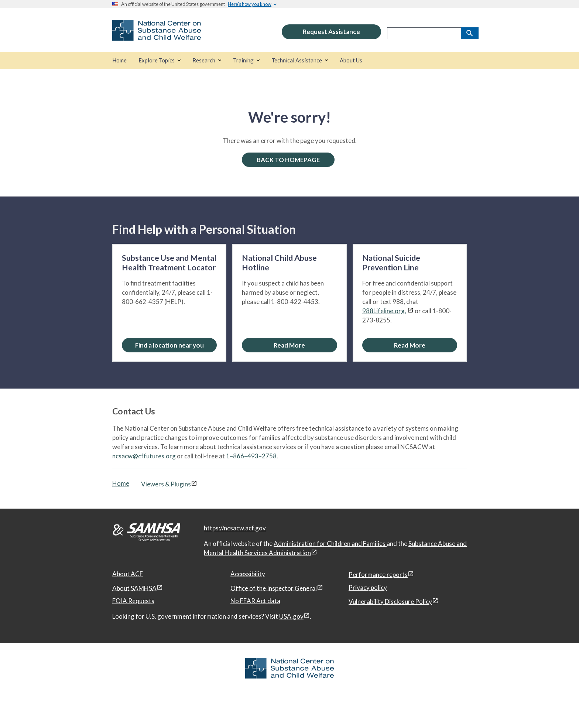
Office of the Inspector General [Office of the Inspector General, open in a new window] (274, 588)
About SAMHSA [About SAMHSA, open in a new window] (134, 588)
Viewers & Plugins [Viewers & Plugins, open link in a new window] (166, 484)
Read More (289, 345)
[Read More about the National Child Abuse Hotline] (289, 345)
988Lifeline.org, (384, 311)
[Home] (119, 60)
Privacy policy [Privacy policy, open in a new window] (368, 587)
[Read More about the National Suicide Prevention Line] (410, 345)
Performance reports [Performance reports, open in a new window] (378, 575)
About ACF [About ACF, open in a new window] (128, 574)
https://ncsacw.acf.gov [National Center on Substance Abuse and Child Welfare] (235, 528)
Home (121, 483)
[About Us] (351, 60)
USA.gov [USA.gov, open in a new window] (291, 616)
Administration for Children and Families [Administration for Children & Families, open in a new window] (330, 544)
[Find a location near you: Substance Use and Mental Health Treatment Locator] (169, 345)
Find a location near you (169, 345)
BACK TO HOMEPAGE (288, 160)
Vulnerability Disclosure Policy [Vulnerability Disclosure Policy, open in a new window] (390, 601)
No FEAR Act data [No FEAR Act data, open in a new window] (255, 601)
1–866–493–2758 (251, 456)
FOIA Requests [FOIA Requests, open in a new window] (133, 601)
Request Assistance (331, 32)
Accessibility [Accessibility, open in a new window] (248, 574)
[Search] (470, 33)
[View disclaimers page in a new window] (410, 311)
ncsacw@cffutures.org (144, 456)
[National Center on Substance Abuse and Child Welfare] (157, 36)
